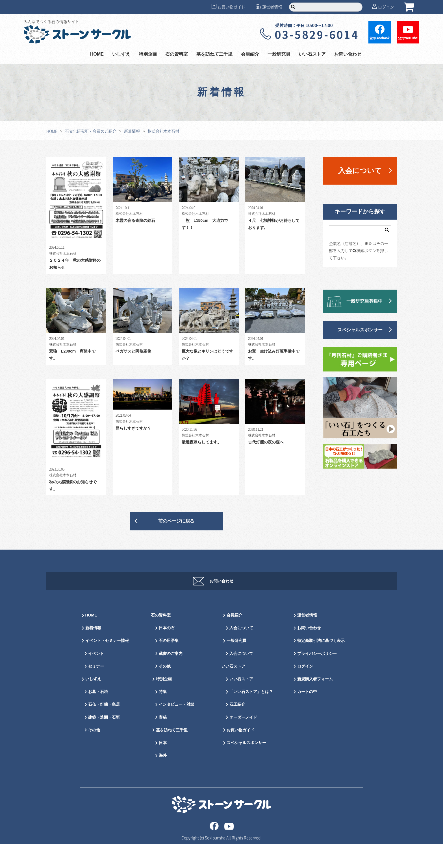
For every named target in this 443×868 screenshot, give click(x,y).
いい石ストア (312, 54)
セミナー (96, 690)
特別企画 (148, 54)
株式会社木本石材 (163, 131)
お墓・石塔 (98, 715)
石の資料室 (177, 54)
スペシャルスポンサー (360, 330)
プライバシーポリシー (317, 677)
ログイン (386, 7)
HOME (97, 54)
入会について (360, 171)
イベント (96, 677)
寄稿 (163, 741)
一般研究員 (279, 54)
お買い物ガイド (231, 7)
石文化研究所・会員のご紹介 (91, 131)
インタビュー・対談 (177, 728)
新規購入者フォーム (315, 703)
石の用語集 (169, 664)
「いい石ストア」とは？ (251, 715)
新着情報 (132, 131)
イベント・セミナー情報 (107, 664)
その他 (94, 754)
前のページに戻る (176, 521)
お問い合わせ (348, 54)
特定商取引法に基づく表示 (321, 664)
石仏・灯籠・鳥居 (104, 728)
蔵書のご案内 (171, 677)
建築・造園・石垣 (104, 741)
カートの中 (307, 715)
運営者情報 (272, 7)
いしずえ (121, 54)
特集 (163, 715)
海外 (163, 779)
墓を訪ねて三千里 (214, 54)
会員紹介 (250, 54)
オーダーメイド (243, 741)
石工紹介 (237, 728)
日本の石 (167, 652)
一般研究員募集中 (364, 301)
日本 (163, 767)
